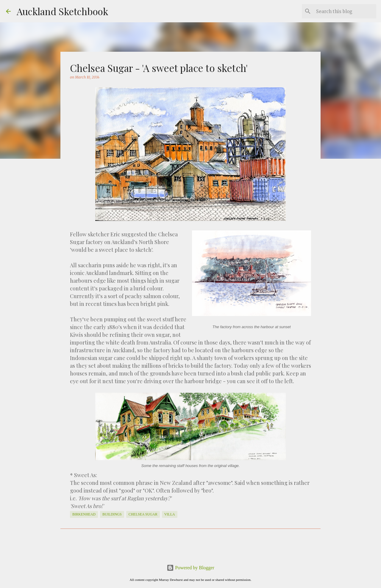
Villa (170, 514)
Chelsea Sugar (143, 514)
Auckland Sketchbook (63, 11)
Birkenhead (84, 514)
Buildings (112, 514)
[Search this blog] (345, 11)
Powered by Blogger (190, 568)
